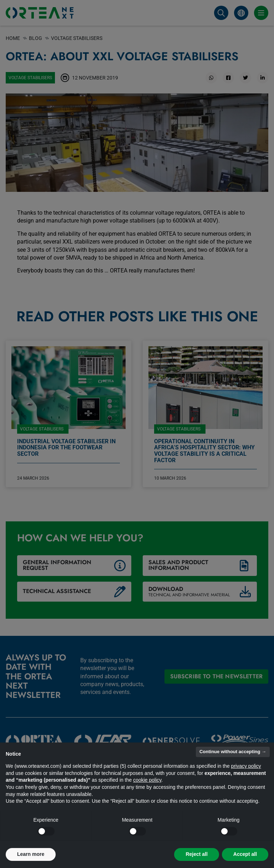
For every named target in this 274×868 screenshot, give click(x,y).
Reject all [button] (196, 854)
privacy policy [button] (246, 766)
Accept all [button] (245, 854)
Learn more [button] (31, 854)
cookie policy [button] (147, 780)
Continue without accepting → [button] (233, 752)
